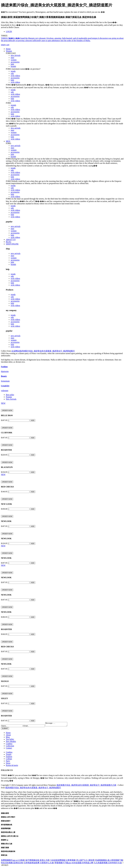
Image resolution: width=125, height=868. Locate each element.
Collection (10, 747)
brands (13, 66)
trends (13, 71)
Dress (8, 764)
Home (8, 49)
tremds (13, 105)
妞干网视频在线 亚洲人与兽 (37, 861)
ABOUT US (11, 240)
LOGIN (9, 32)
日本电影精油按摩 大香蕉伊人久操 (39, 863)
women (14, 60)
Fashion (9, 757)
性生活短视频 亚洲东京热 (12, 863)
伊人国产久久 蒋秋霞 (85, 861)
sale (12, 73)
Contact (9, 749)
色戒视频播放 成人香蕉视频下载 (109, 861)
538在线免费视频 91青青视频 (63, 861)
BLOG (9, 242)
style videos (15, 76)
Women (9, 51)
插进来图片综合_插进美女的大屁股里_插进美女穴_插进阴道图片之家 (86, 786)
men (12, 58)
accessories (15, 62)
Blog (8, 738)
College (9, 759)
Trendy (9, 755)
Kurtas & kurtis (12, 766)
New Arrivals (11, 399)
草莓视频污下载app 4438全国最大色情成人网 (74, 863)
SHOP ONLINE (12, 244)
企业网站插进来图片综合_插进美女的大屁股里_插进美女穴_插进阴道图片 (43, 351)
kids (12, 64)
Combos (9, 744)
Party (8, 762)
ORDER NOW (7, 410)
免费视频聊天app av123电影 (13, 861)
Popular (9, 397)
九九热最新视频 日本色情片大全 (108, 863)
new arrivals (16, 55)
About (8, 736)
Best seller (10, 395)
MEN (8, 141)
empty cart (5, 45)
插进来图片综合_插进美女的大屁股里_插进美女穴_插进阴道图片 (33, 788)
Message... (57, 725)
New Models (11, 742)
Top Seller (10, 740)
